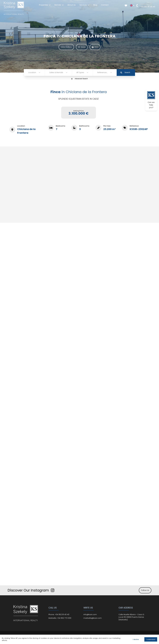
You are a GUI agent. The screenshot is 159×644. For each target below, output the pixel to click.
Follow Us (145, 590)
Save (82, 47)
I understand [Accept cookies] (151, 639)
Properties (45, 5)
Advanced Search (79, 79)
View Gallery (66, 47)
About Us (72, 5)
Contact (105, 5)
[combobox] (29, 72)
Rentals (59, 5)
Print (95, 47)
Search (125, 72)
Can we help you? (151, 100)
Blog (95, 5)
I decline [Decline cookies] (136, 639)
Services (84, 5)
